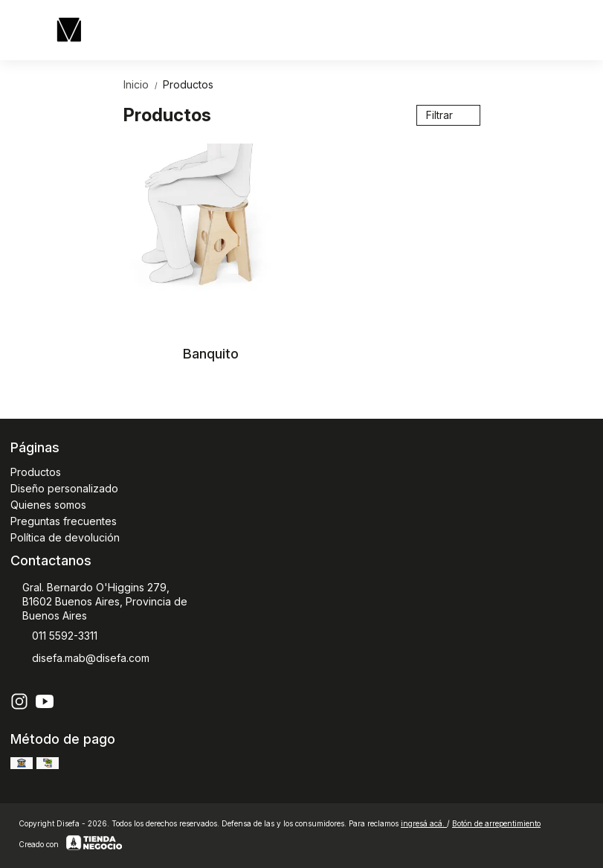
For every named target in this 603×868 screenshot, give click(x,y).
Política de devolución (65, 537)
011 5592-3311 (54, 637)
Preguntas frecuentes (64, 521)
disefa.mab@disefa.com (80, 659)
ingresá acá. (424, 823)
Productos (188, 84)
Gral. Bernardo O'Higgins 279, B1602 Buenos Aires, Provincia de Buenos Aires (99, 601)
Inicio (143, 84)
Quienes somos (48, 505)
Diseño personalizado (64, 488)
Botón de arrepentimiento (496, 823)
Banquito (211, 354)
